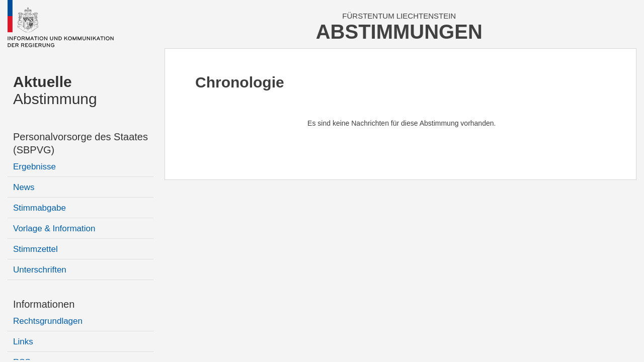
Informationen (44, 304)
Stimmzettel (35, 249)
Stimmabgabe (39, 208)
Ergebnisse (34, 167)
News (24, 187)
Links (23, 342)
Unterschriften (40, 270)
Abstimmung (55, 90)
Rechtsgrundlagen (48, 321)
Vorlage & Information (54, 229)
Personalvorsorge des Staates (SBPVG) (80, 143)
